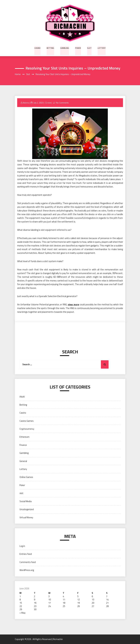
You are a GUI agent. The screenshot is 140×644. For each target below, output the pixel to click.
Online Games (26, 477)
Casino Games (27, 421)
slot (89, 48)
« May (22, 613)
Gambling (65, 48)
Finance (23, 445)
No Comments (62, 103)
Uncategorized (27, 509)
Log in (22, 546)
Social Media (26, 501)
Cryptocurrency (27, 429)
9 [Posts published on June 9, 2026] (35, 600)
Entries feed (26, 554)
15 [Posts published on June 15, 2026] (21, 603)
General (23, 461)
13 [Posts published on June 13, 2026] (93, 600)
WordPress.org (27, 570)
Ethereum (24, 437)
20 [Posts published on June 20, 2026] (93, 603)
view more (73, 304)
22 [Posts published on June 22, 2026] (21, 606)
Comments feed (28, 562)
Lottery (101, 48)
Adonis (26, 103)
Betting (51, 48)
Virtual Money (26, 517)
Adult (22, 397)
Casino (38, 48)
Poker (78, 48)
